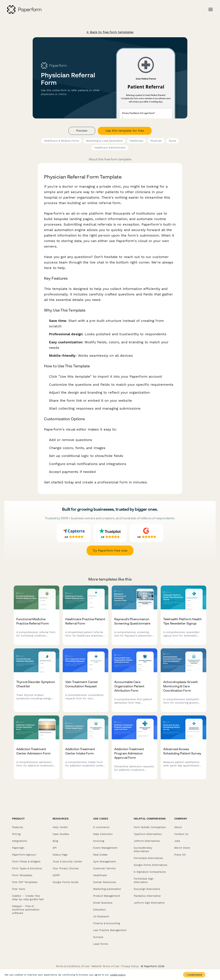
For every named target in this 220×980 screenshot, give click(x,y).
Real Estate (100, 855)
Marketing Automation (107, 889)
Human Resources (105, 882)
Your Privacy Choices (66, 868)
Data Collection (103, 834)
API (55, 848)
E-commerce (101, 827)
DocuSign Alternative (147, 889)
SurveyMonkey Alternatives (143, 850)
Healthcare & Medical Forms (62, 141)
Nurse (173, 141)
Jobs (177, 841)
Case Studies (61, 834)
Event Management (105, 848)
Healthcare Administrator (110, 148)
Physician (156, 141)
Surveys (98, 937)
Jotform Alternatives (147, 841)
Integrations (20, 841)
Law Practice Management (110, 930)
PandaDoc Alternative (147, 896)
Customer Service (104, 868)
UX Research (101, 916)
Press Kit (180, 855)
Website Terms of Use (105, 966)
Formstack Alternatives (148, 858)
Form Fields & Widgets (26, 862)
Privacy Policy (130, 966)
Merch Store (182, 848)
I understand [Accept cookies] (194, 975)
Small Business (103, 903)
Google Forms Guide (65, 882)
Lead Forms (101, 944)
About (178, 827)
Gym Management (104, 862)
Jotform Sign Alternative (149, 903)
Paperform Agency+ (24, 855)
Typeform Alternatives (148, 834)
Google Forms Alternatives (151, 865)
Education (99, 910)
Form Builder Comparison (150, 827)
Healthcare (136, 141)
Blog (55, 841)
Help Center (60, 827)
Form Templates (22, 875)
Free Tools (19, 889)
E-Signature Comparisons (150, 872)
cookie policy (118, 975)
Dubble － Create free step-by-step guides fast (28, 898)
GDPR (56, 875)
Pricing (16, 834)
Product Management (107, 896)
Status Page (60, 855)
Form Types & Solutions (27, 868)
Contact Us (181, 834)
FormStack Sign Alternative (144, 880)
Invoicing (99, 841)
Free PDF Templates (25, 882)
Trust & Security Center (67, 862)
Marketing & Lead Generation (104, 141)
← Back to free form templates (110, 32)
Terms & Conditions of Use (72, 966)
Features (18, 827)
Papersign (18, 848)
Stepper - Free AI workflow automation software (26, 910)
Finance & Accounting (107, 923)
